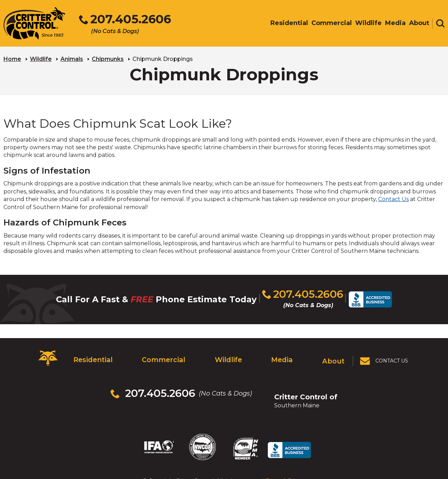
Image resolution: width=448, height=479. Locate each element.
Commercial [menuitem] (332, 23)
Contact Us (393, 198)
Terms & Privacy (286, 451)
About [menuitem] (419, 23)
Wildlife (41, 58)
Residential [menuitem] (289, 23)
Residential (91, 354)
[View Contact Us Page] (385, 354)
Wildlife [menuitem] (368, 23)
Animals (72, 58)
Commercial (162, 354)
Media (282, 354)
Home (12, 58)
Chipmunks (108, 58)
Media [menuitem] (395, 23)
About (335, 354)
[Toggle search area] (440, 24)
